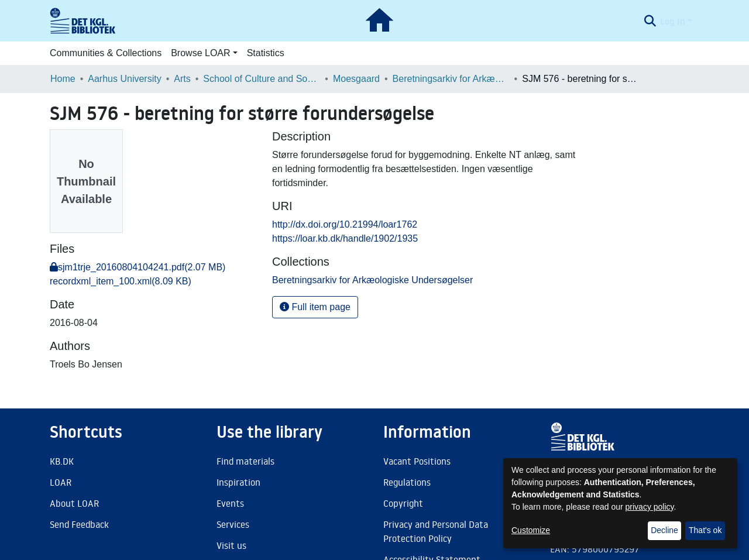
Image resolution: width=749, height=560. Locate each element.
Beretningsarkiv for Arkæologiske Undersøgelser (451, 79)
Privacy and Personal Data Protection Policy (436, 531)
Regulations (407, 482)
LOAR (61, 482)
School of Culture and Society (262, 79)
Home (63, 79)
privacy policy (650, 507)
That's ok (705, 530)
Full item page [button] (315, 307)
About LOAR (74, 503)
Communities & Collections (106, 53)
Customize (531, 530)
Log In (673, 21)
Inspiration (238, 482)
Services (233, 524)
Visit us (231, 545)
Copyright (403, 503)
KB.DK (62, 461)
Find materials (245, 461)
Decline (664, 530)
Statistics (266, 53)
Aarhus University (124, 79)
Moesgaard (356, 79)
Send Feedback (79, 524)
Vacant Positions (417, 461)
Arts (182, 79)
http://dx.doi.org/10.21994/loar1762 (345, 224)
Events (230, 503)
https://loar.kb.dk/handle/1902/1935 (345, 238)
